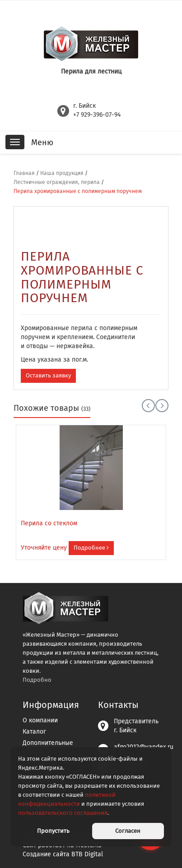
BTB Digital (87, 854)
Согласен (128, 831)
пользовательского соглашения (63, 813)
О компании (40, 720)
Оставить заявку (48, 375)
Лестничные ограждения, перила (57, 182)
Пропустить (53, 831)
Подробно (37, 680)
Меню (42, 142)
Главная (24, 173)
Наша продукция (62, 173)
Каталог (34, 732)
